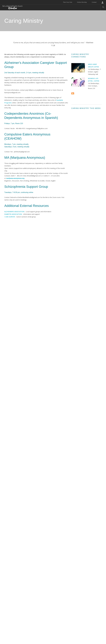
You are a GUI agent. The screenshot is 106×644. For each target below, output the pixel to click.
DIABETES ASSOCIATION (13, 214)
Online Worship (82, 2)
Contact (94, 2)
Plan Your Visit (68, 2)
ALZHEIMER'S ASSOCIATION (14, 211)
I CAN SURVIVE (9, 216)
